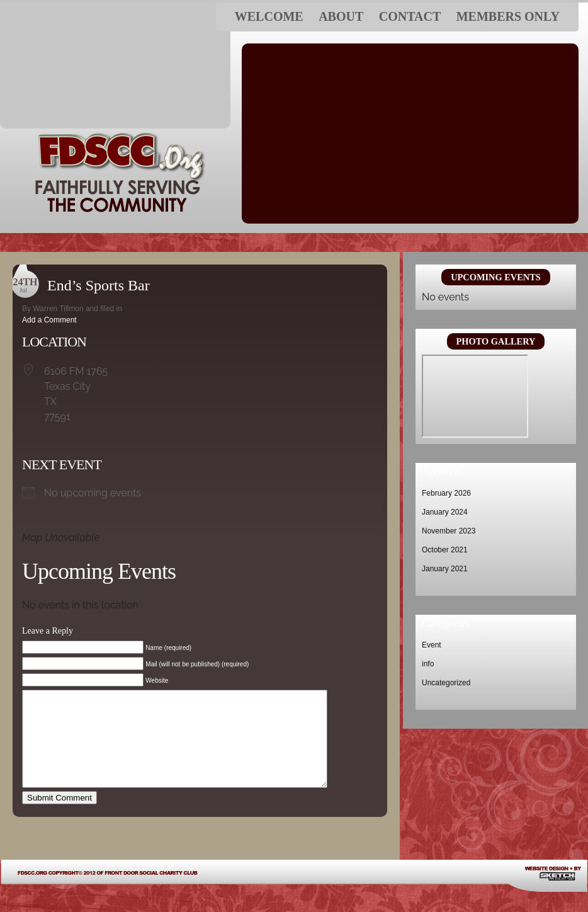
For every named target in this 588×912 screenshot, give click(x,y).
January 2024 (445, 512)
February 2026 (446, 493)
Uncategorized (446, 683)
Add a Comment (49, 320)
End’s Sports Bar (99, 285)
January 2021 (445, 569)
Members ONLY (508, 16)
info (428, 664)
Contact (410, 16)
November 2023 (449, 531)
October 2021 (445, 550)
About (341, 16)
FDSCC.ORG (115, 66)
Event (432, 645)
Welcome (269, 16)
